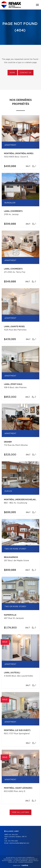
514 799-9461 (13, 841)
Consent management (26, 862)
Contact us (26, 73)
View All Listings (20, 812)
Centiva (24, 865)
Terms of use (12, 862)
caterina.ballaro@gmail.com (19, 843)
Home (12, 73)
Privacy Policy (33, 861)
